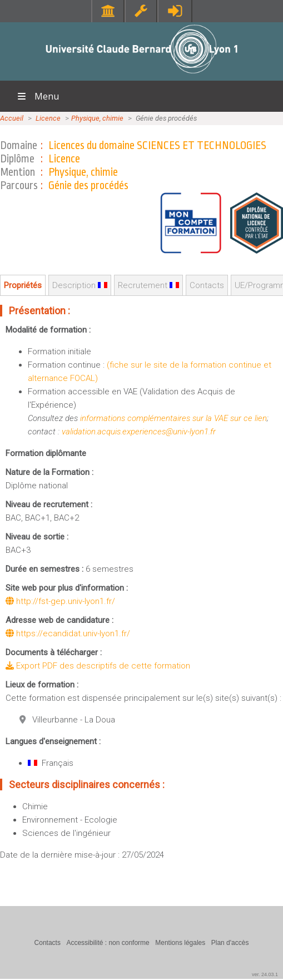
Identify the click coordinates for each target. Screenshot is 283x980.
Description (80, 285)
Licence (48, 118)
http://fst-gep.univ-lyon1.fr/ (60, 601)
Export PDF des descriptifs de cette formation (98, 666)
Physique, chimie (97, 118)
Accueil (12, 118)
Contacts (207, 285)
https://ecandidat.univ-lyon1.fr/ (68, 633)
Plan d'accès (230, 943)
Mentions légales (180, 943)
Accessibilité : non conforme (108, 943)
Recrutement (148, 285)
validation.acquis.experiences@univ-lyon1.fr (139, 432)
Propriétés (23, 285)
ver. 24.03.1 (265, 974)
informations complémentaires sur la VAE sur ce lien (173, 418)
